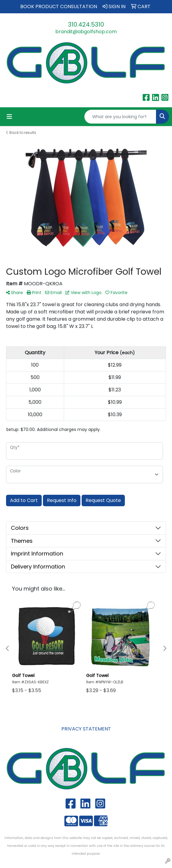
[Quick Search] (120, 117)
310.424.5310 (86, 24)
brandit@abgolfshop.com (86, 32)
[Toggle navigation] (9, 117)
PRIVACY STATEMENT (86, 729)
